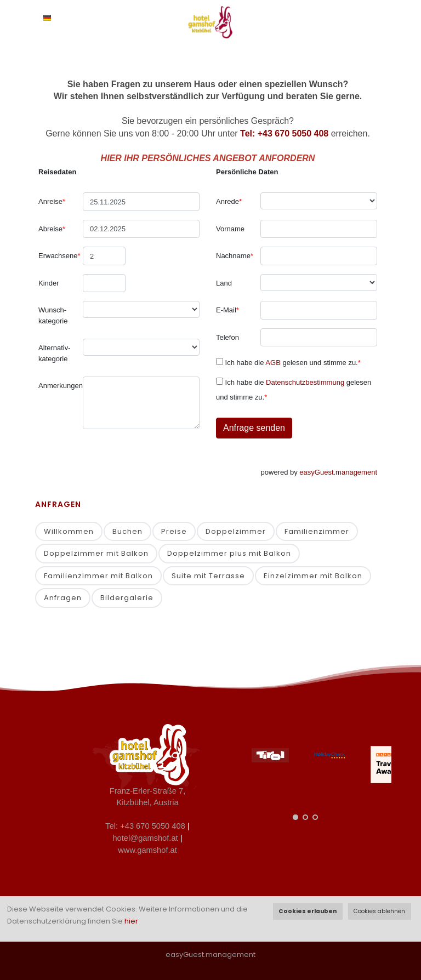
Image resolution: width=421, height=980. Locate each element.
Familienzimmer (317, 531)
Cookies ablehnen (379, 911)
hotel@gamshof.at (145, 838)
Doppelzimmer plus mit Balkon (229, 553)
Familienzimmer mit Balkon (98, 576)
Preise (174, 531)
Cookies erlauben (308, 911)
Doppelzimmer (236, 531)
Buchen (127, 531)
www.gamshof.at (147, 850)
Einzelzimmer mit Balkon (313, 576)
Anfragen (63, 598)
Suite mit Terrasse (208, 576)
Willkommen (69, 531)
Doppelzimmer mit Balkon (96, 553)
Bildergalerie (127, 598)
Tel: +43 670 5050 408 (284, 133)
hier (131, 921)
